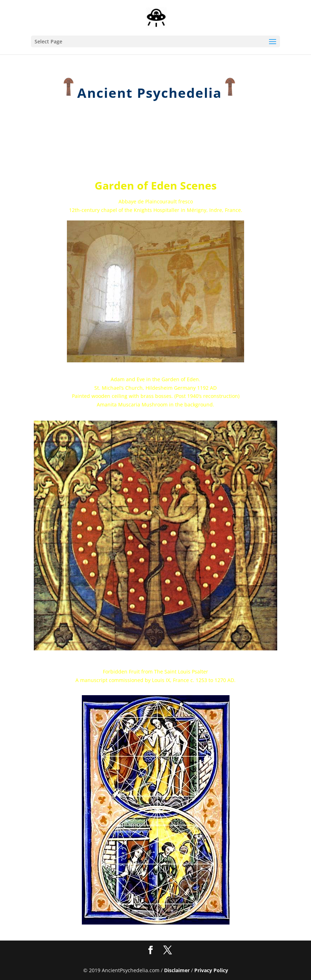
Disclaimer (177, 970)
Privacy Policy (211, 970)
